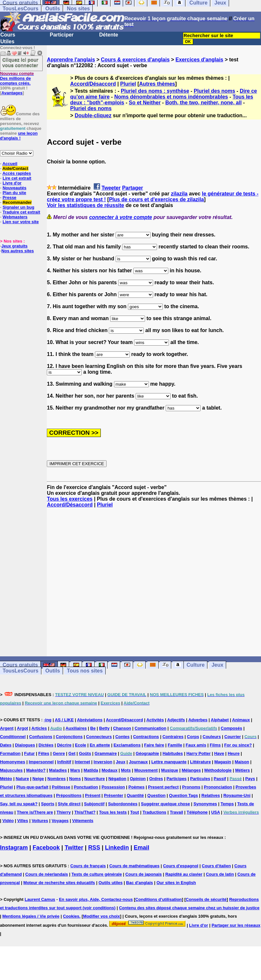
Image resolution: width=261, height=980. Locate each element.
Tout (135, 812)
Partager (133, 188)
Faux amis (196, 745)
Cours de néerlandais (47, 874)
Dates (6, 745)
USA (216, 812)
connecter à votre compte (121, 217)
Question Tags (183, 795)
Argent (7, 728)
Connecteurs (99, 737)
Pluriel (128, 84)
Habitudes (173, 753)
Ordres (156, 779)
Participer (62, 35)
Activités (155, 720)
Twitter (74, 848)
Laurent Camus (40, 899)
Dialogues (25, 745)
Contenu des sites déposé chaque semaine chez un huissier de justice (189, 908)
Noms (75, 779)
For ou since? (238, 745)
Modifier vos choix (101, 916)
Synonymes (205, 804)
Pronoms (191, 787)
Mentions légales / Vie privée (31, 916)
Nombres (57, 779)
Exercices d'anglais (199, 60)
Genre (59, 753)
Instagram (14, 848)
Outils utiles (110, 883)
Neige (38, 779)
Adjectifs (176, 720)
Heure (234, 753)
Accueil (10, 164)
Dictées (46, 745)
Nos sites (78, 9)
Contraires (173, 737)
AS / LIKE (64, 720)
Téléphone (197, 812)
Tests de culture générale (97, 874)
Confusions (41, 737)
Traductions (154, 812)
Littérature (200, 762)
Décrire (64, 745)
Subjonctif (94, 804)
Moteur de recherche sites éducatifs (59, 883)
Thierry (64, 812)
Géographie (147, 753)
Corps (193, 737)
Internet (82, 762)
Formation (10, 753)
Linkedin (117, 848)
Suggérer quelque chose (165, 804)
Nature (22, 779)
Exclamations (127, 745)
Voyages (60, 821)
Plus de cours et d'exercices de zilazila (156, 199)
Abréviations (90, 720)
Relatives (211, 795)
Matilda (91, 770)
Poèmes (137, 787)
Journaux (138, 762)
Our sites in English (176, 883)
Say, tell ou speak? (19, 804)
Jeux (217, 665)
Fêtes (44, 753)
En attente (100, 745)
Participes (176, 779)
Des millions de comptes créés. (17, 78)
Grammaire (106, 753)
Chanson (122, 728)
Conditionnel (13, 737)
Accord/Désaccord (93, 84)
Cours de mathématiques (134, 866)
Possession (113, 787)
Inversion (103, 762)
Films (215, 745)
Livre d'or (12, 183)
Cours (8, 35)
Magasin (223, 762)
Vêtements (83, 821)
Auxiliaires (76, 728)
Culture (195, 665)
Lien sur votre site (21, 222)
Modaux (110, 770)
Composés (231, 728)
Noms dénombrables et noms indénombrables (171, 97)
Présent (93, 795)
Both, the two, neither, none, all (204, 103)
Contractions (146, 737)
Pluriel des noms (214, 91)
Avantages (12, 93)
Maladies (58, 770)
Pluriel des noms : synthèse (155, 91)
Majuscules (11, 770)
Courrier (233, 737)
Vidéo (8, 821)
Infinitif (64, 762)
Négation (117, 779)
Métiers (243, 770)
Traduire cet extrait (21, 212)
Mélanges (191, 770)
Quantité (135, 795)
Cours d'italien (216, 866)
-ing (47, 720)
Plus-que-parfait (32, 787)
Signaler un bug (18, 207)
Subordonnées (123, 804)
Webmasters (15, 217)
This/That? (85, 812)
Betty (104, 728)
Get (72, 753)
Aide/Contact (15, 168)
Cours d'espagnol (181, 866)
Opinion (138, 779)
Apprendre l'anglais (71, 60)
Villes (23, 821)
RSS (94, 848)
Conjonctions (69, 737)
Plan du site (14, 193)
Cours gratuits (20, 665)
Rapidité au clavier (184, 874)
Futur (29, 753)
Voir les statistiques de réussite (85, 205)
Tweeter (111, 188)
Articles (39, 728)
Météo (6, 779)
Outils (52, 9)
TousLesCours (21, 9)
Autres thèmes (157, 84)
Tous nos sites (85, 671)
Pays (250, 779)
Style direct (69, 804)
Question (156, 795)
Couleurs (212, 737)
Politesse (61, 787)
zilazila (179, 194)
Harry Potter (198, 753)
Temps (227, 804)
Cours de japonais (144, 874)
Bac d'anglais (139, 883)
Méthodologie (218, 770)
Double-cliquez (93, 115)
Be (93, 728)
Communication (151, 728)
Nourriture (95, 779)
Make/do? (36, 770)
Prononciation (218, 787)
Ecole (81, 745)
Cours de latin (220, 874)
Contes (122, 737)
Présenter (114, 795)
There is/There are (35, 812)
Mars (75, 770)
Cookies (71, 916)
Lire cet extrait (17, 178)
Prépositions (69, 795)
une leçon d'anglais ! (19, 136)
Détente (109, 35)
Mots (126, 770)
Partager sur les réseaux (236, 925)
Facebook (46, 848)
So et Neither (145, 103)
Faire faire (154, 745)
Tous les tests (113, 812)
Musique (170, 770)
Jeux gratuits (14, 246)
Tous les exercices (70, 499)
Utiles (7, 42)
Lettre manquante (169, 762)
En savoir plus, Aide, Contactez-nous (96, 899)
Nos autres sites (17, 251)
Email (141, 848)
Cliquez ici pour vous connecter (20, 62)
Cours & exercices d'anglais (135, 60)
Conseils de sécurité (206, 899)
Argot (22, 728)
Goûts (85, 753)
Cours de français (88, 866)
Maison (242, 762)
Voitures (40, 821)
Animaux (241, 720)
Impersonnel (41, 762)
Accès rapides (16, 173)
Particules (200, 779)
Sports (48, 804)
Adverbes (198, 720)
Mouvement (146, 770)
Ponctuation (86, 787)
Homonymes (13, 762)
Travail (177, 812)
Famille (175, 745)
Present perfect (163, 787)
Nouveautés (15, 188)
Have (219, 753)
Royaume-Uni (237, 795)
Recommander (17, 202)
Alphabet (220, 720)
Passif (220, 779)
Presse (10, 198)
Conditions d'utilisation (159, 899)
